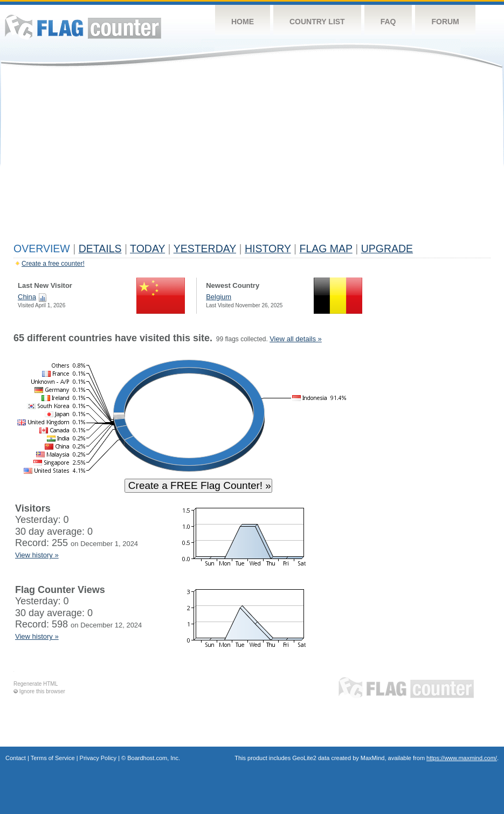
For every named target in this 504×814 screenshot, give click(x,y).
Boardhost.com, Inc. (154, 758)
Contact (16, 758)
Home (243, 22)
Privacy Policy (98, 758)
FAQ (388, 22)
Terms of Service (53, 758)
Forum (445, 22)
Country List (317, 22)
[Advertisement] (252, 157)
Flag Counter (83, 27)
